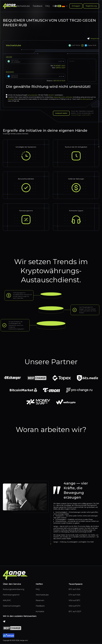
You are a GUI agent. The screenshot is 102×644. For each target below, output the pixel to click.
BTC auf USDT (75, 611)
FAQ (47, 6)
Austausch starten (62, 113)
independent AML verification (63, 97)
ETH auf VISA (75, 594)
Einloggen (76, 6)
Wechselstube (23, 6)
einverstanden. (33, 95)
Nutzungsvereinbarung (14, 588)
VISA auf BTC (75, 600)
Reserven (40, 600)
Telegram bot (93, 39)
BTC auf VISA (75, 588)
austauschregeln (77, 115)
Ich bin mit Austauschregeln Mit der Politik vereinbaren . (35, 95)
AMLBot (13, 99)
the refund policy (88, 99)
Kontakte (40, 611)
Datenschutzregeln (12, 605)
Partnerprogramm (12, 594)
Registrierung (91, 6)
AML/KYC (52, 95)
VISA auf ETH (75, 605)
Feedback (38, 6)
